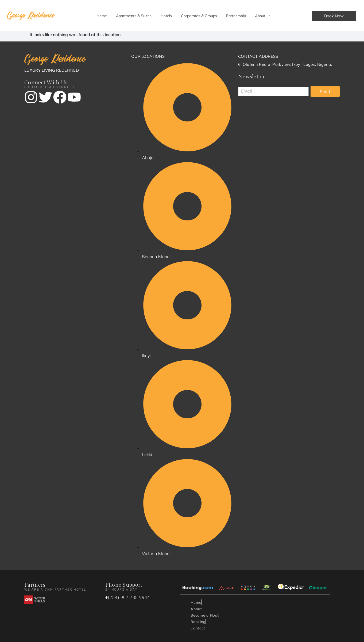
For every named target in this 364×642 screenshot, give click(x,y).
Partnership (236, 16)
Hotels (166, 16)
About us (263, 16)
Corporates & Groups (199, 16)
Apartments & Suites (134, 16)
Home (102, 16)
